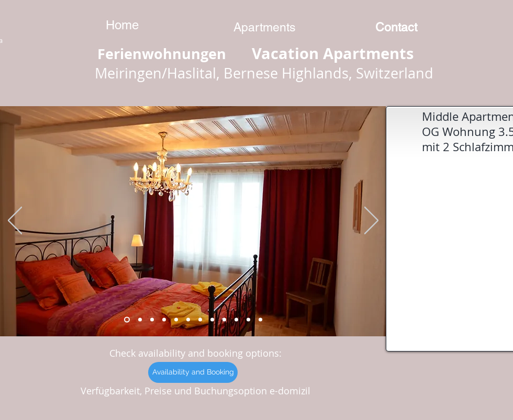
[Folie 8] (140, 320)
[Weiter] (371, 221)
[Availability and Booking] (193, 372)
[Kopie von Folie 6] (212, 320)
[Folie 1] (152, 320)
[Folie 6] (200, 320)
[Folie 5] (188, 320)
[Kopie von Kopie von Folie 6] (224, 320)
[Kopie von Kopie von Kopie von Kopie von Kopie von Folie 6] (260, 320)
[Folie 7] (127, 320)
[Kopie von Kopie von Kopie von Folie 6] (248, 320)
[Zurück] (15, 221)
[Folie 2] (164, 320)
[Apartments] (265, 27)
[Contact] (396, 27)
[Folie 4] (176, 320)
